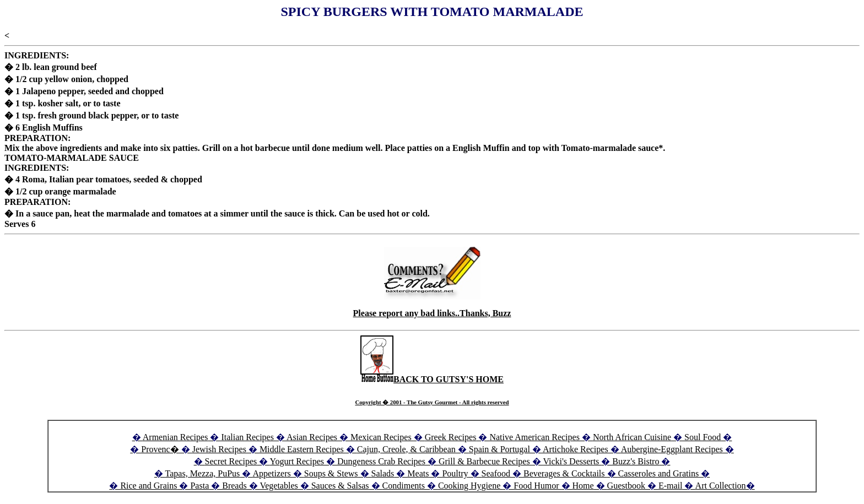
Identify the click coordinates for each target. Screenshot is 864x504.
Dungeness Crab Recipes (381, 461)
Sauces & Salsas (340, 486)
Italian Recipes (249, 437)
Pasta (199, 486)
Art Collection (721, 486)
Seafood (496, 473)
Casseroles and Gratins (659, 473)
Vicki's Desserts (572, 461)
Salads (383, 473)
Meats (418, 473)
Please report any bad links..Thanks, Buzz (432, 313)
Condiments (404, 486)
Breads (234, 486)
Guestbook (626, 486)
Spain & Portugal (499, 449)
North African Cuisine (632, 437)
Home (583, 486)
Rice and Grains (148, 486)
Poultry (455, 473)
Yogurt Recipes (297, 461)
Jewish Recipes (220, 449)
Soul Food (703, 437)
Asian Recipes (312, 437)
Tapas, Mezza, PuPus (203, 473)
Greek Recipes (451, 437)
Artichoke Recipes (576, 449)
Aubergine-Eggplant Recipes (672, 449)
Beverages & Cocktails (565, 473)
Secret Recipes (231, 461)
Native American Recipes (534, 437)
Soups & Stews (331, 473)
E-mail (671, 486)
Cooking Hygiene (470, 486)
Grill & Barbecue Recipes (485, 461)
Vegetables (279, 486)
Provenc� (160, 449)
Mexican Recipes (382, 437)
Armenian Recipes (175, 437)
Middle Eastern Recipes (303, 449)
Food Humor (537, 486)
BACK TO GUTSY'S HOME (432, 379)
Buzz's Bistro (636, 461)
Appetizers (272, 473)
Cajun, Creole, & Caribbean (406, 449)
